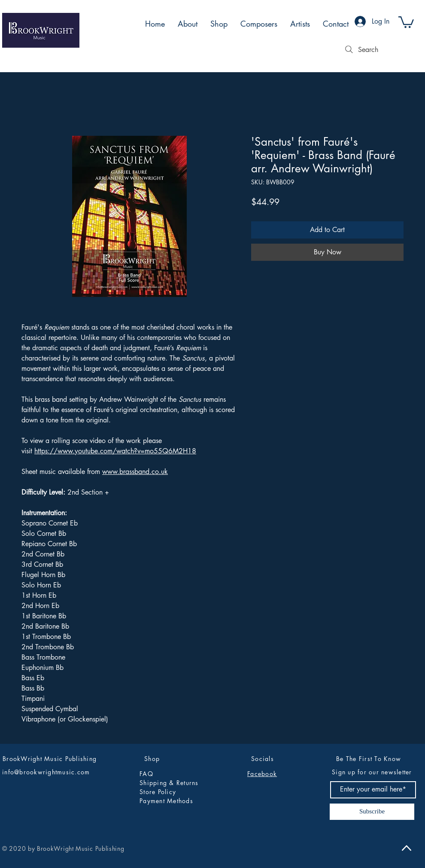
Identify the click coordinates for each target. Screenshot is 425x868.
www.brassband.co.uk (135, 472)
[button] (406, 21)
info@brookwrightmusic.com (46, 772)
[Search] (361, 49)
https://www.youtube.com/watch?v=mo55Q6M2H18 (115, 451)
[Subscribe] (372, 812)
